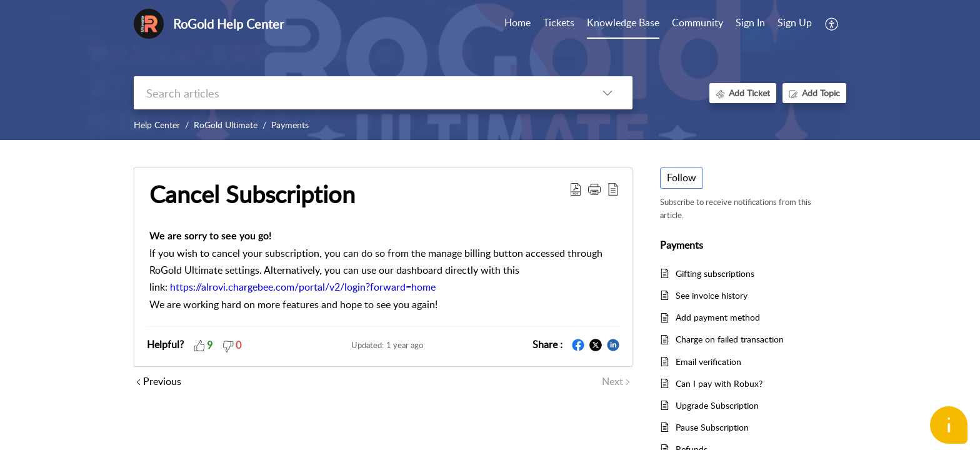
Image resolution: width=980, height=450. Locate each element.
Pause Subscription (712, 427)
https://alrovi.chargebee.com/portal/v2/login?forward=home (303, 287)
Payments (290, 125)
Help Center (157, 125)
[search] (358, 93)
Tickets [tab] (559, 22)
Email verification (708, 362)
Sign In (750, 22)
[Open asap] (949, 425)
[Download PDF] (576, 189)
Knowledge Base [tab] (623, 22)
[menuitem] (750, 24)
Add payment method (718, 317)
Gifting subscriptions (715, 273)
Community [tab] (697, 22)
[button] (594, 189)
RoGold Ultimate (226, 125)
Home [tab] (517, 22)
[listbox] (607, 93)
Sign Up (795, 22)
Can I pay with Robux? (719, 383)
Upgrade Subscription (717, 405)
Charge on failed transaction (730, 339)
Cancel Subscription (252, 194)
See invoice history (712, 295)
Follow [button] (682, 177)
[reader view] (613, 189)
